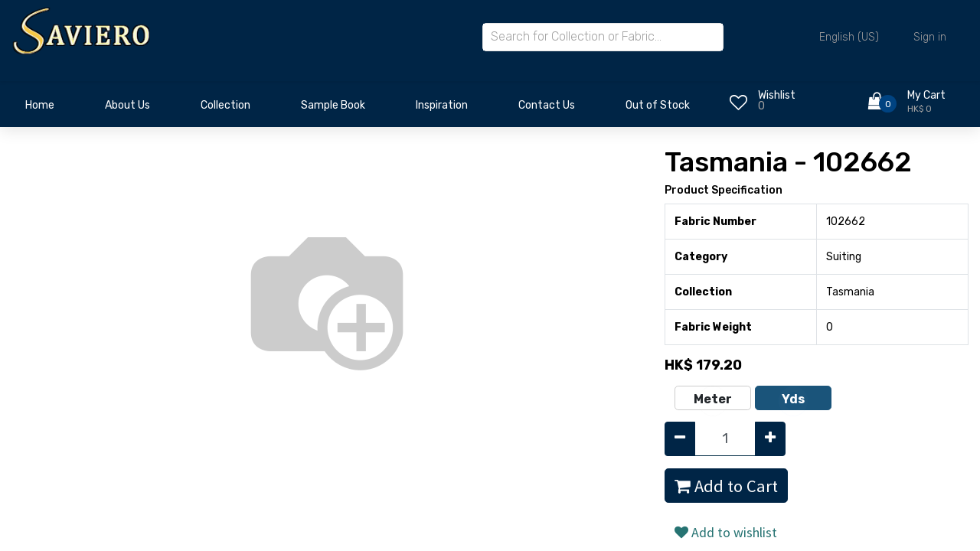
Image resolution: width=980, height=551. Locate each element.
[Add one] (770, 439)
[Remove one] (680, 439)
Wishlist (777, 95)
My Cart (926, 95)
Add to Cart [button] (726, 486)
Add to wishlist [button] (726, 532)
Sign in (930, 37)
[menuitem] (40, 109)
